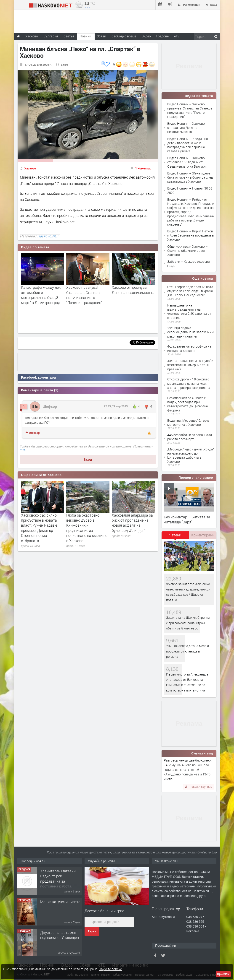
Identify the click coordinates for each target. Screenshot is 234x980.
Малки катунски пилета (60, 902)
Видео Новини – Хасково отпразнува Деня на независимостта (186, 128)
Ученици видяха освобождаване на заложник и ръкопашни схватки (190, 332)
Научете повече (110, 969)
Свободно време (124, 36)
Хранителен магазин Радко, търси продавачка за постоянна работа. (58, 879)
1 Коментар (143, 168)
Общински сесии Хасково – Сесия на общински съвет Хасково (187, 251)
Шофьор (50, 406)
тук (23, 450)
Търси (92, 931)
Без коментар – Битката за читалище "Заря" (187, 519)
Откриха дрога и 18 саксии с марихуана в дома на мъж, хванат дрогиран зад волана (189, 383)
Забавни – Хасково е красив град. (189, 264)
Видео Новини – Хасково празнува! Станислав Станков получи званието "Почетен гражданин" (190, 110)
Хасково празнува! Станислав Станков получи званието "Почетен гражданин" (84, 295)
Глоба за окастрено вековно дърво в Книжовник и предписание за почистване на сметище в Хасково (87, 528)
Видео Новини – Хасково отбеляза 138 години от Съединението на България (188, 162)
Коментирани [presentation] (203, 535)
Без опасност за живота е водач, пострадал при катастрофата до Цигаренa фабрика (188, 404)
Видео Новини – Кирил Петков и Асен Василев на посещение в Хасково (191, 235)
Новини (85, 36)
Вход (88, 460)
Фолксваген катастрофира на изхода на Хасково (189, 348)
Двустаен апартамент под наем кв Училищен (60, 935)
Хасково (30, 168)
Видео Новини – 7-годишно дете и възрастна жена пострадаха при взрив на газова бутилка (188, 145)
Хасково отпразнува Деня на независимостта (133, 290)
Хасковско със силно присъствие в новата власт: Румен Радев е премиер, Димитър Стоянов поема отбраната (39, 528)
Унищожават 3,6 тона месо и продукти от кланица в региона (187, 651)
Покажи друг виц (198, 787)
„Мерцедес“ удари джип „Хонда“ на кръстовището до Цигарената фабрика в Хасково (191, 455)
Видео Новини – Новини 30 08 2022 (190, 190)
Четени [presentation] (175, 535)
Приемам (223, 974)
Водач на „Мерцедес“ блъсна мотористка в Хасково (188, 422)
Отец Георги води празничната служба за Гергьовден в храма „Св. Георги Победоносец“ (190, 291)
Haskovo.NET (48, 236)
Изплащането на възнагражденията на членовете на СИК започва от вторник (189, 312)
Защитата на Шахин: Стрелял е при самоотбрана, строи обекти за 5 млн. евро (188, 623)
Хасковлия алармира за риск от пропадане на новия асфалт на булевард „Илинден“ (132, 523)
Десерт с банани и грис (104, 911)
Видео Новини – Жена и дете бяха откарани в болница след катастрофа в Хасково (190, 177)
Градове (162, 36)
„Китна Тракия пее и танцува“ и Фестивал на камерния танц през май (190, 365)
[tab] (175, 537)
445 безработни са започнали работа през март (190, 437)
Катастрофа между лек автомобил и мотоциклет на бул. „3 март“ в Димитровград (41, 295)
